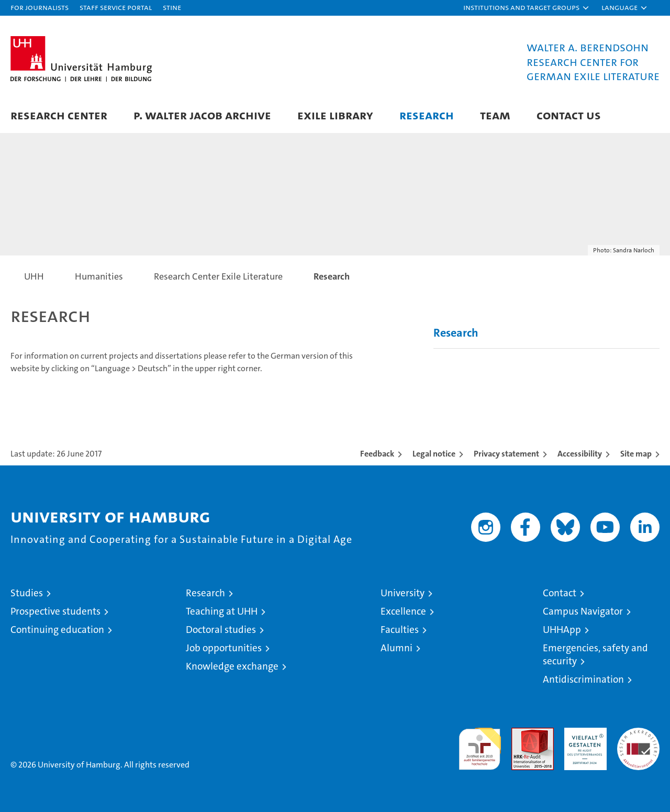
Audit (521, 733)
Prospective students (55, 611)
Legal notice (434, 454)
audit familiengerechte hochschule (480, 744)
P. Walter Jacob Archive (202, 115)
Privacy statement (506, 454)
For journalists (40, 7)
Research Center (59, 115)
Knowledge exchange (232, 666)
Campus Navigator (583, 611)
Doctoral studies (221, 630)
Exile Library (335, 115)
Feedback (377, 454)
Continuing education (57, 630)
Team (495, 115)
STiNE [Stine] (172, 7)
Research (427, 115)
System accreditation (638, 739)
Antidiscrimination (583, 679)
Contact (560, 593)
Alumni (397, 648)
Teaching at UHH (222, 611)
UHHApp (562, 630)
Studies (27, 593)
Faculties (400, 630)
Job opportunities (224, 648)
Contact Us (569, 115)
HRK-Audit (583, 733)
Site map (636, 454)
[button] (527, 8)
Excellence (403, 611)
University (403, 593)
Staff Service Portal (116, 7)
